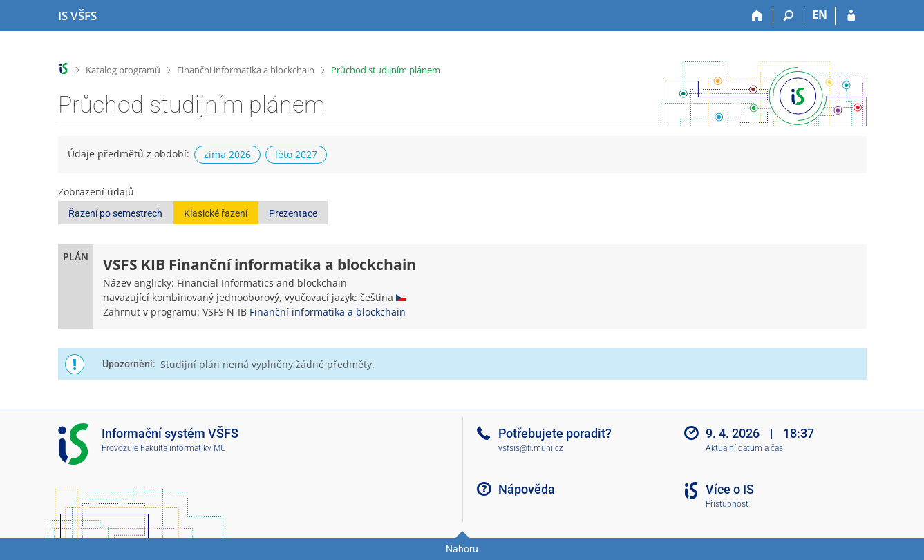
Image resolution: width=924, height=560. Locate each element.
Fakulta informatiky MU (183, 448)
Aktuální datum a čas (744, 448)
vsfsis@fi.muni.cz (531, 448)
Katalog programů (123, 70)
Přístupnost (727, 504)
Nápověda (527, 489)
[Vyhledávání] (789, 16)
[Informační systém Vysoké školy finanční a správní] (77, 16)
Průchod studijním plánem (386, 70)
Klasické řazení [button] (216, 213)
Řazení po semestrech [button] (115, 213)
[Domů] (758, 16)
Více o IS (730, 489)
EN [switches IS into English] (820, 15)
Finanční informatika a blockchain (246, 70)
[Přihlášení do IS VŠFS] (851, 16)
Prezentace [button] (293, 213)
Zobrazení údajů (96, 192)
